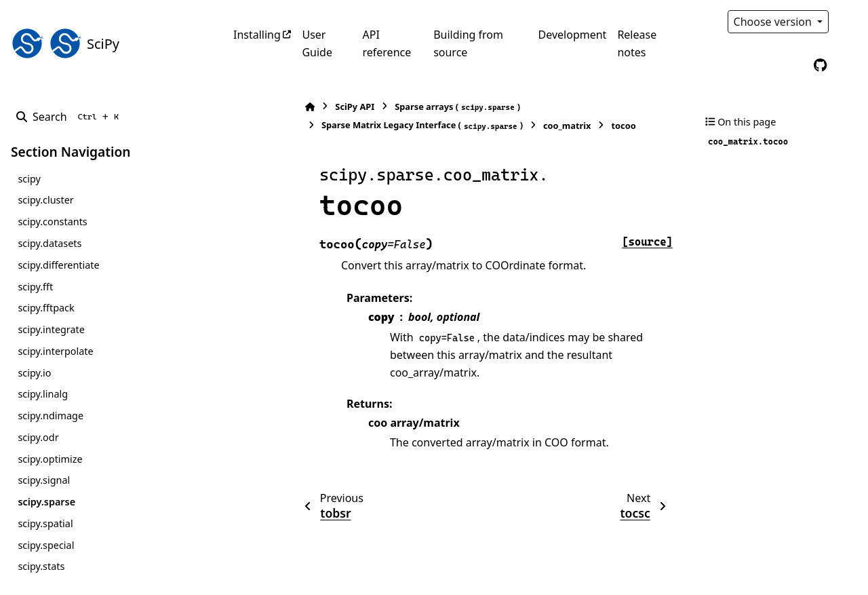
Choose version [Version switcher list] (774, 22)
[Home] (240, 107)
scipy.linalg (43, 394)
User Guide (317, 43)
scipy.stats (41, 566)
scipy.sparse (46, 502)
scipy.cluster (45, 200)
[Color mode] (849, 22)
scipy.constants (52, 222)
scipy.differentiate (58, 265)
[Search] (70, 117)
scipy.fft (35, 287)
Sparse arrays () (388, 107)
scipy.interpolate (55, 351)
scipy (29, 179)
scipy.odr (38, 437)
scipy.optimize (50, 459)
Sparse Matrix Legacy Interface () (352, 125)
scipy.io (34, 373)
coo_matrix (497, 126)
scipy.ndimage (51, 416)
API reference (387, 43)
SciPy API (285, 107)
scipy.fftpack (46, 308)
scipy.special (46, 545)
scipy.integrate (51, 329)
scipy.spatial (45, 523)
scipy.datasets (50, 243)
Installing (257, 35)
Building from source (468, 43)
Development (573, 35)
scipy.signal (44, 480)
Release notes (637, 43)
